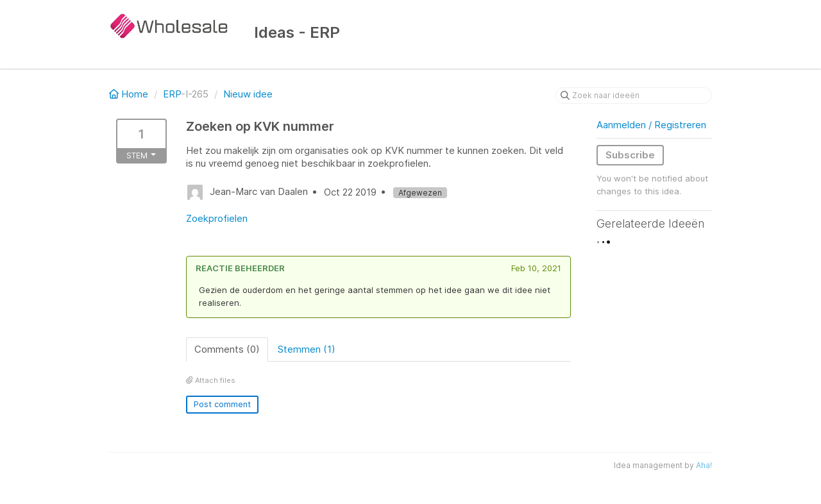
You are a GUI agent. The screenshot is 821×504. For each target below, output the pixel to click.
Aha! (704, 465)
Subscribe (630, 155)
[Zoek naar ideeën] (634, 96)
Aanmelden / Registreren (651, 125)
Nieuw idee (248, 94)
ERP (172, 94)
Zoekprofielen (217, 218)
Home (130, 94)
